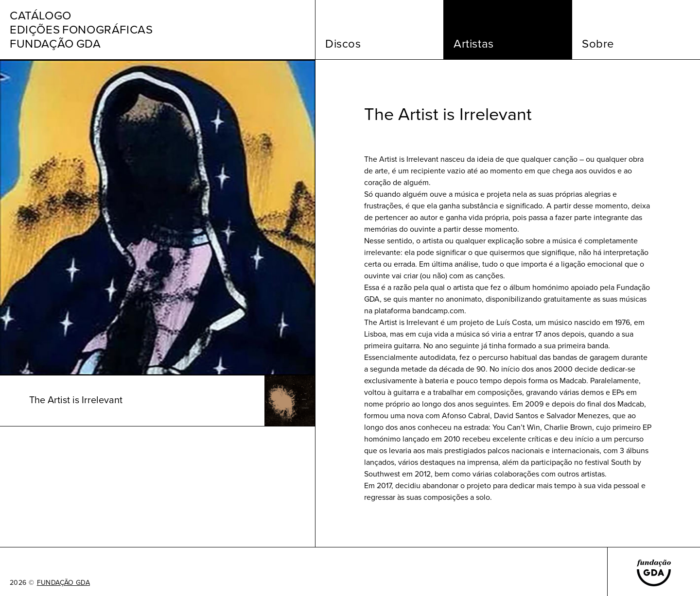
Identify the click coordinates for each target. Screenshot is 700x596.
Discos (343, 44)
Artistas (474, 44)
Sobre (598, 44)
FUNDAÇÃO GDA (63, 583)
